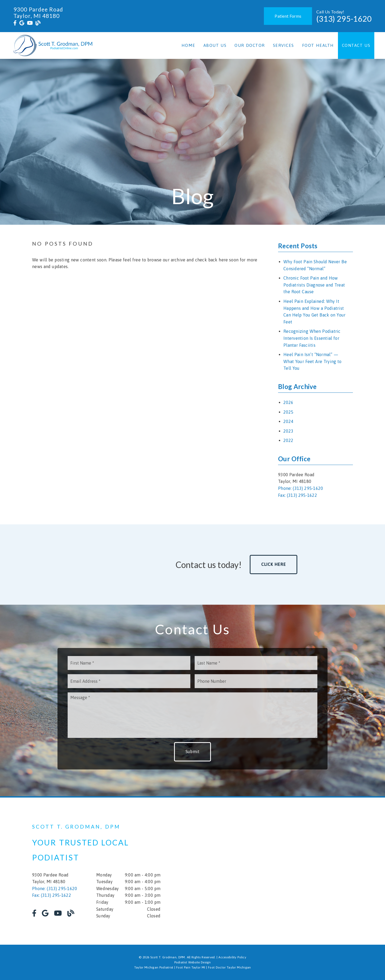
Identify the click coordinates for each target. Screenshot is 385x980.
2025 (288, 412)
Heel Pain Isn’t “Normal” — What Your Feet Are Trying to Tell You (313, 361)
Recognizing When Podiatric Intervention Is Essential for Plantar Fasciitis (312, 338)
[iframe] (289, 871)
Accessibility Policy (232, 957)
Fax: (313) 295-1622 (298, 495)
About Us (215, 45)
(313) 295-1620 (344, 19)
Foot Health (318, 45)
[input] (129, 663)
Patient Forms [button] (288, 16)
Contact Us (356, 45)
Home (188, 45)
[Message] (192, 715)
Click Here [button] (274, 564)
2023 (288, 431)
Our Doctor (250, 45)
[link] (15, 23)
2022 (288, 440)
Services (284, 45)
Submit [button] (193, 752)
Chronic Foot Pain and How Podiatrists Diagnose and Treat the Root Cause (314, 285)
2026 (288, 402)
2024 (288, 421)
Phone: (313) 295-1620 (301, 488)
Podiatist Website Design (193, 962)
